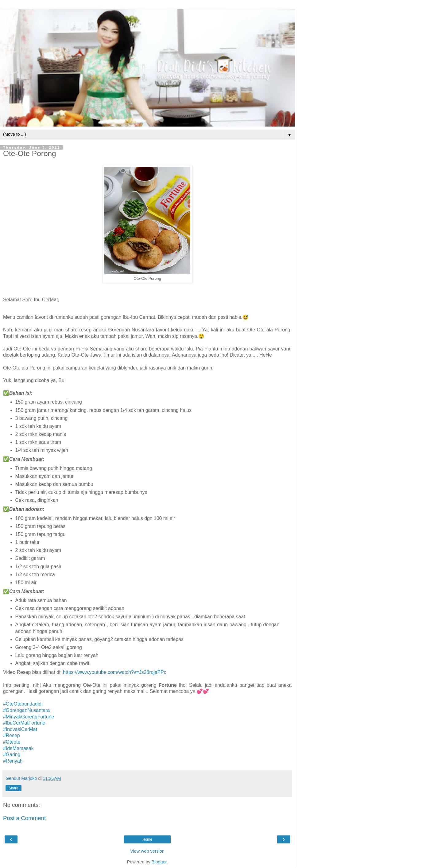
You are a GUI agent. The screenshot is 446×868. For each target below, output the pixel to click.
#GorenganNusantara (26, 710)
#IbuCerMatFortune (24, 723)
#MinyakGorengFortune (29, 717)
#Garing (12, 755)
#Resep (12, 735)
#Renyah (13, 761)
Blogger (159, 862)
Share (14, 788)
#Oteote (12, 742)
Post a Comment (24, 818)
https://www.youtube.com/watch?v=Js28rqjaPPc (115, 672)
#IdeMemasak (18, 748)
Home (147, 839)
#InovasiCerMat (20, 729)
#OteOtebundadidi (23, 704)
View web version (147, 851)
